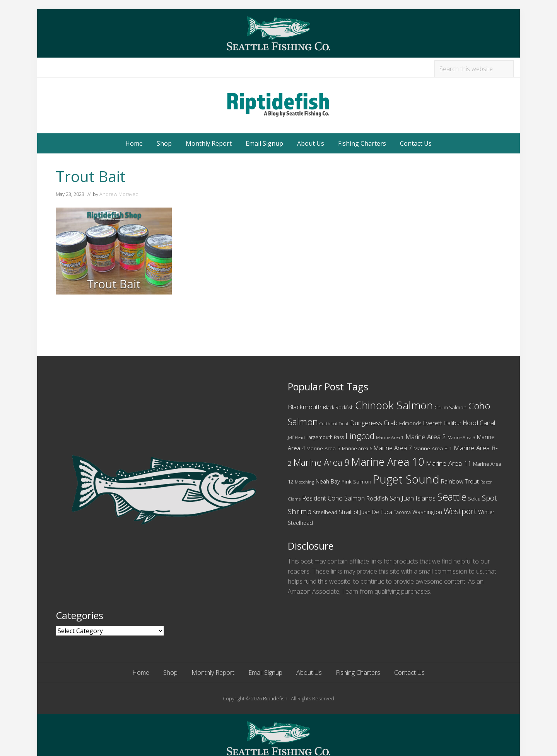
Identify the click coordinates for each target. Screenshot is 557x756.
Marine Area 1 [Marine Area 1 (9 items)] (390, 437)
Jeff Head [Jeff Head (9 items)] (296, 437)
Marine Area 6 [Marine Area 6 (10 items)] (357, 449)
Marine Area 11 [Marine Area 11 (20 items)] (449, 463)
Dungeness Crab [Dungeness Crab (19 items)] (374, 423)
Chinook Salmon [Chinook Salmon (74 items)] (394, 405)
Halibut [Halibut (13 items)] (453, 423)
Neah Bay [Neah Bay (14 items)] (328, 481)
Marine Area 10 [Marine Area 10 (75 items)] (388, 462)
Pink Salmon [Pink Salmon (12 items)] (356, 482)
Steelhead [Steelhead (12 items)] (325, 512)
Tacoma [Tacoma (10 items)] (402, 512)
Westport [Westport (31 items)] (460, 511)
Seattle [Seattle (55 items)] (452, 497)
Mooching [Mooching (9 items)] (304, 482)
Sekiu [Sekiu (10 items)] (474, 499)
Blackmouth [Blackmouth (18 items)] (305, 407)
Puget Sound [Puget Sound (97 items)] (406, 479)
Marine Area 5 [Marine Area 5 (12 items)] (323, 448)
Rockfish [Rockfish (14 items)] (377, 498)
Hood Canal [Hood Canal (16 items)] (479, 423)
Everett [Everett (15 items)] (433, 423)
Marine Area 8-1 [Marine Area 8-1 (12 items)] (433, 448)
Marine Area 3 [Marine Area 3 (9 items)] (461, 437)
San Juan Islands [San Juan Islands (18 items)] (413, 498)
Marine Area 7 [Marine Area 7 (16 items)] (393, 448)
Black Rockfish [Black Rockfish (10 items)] (338, 408)
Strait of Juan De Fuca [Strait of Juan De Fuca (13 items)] (366, 512)
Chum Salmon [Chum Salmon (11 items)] (450, 407)
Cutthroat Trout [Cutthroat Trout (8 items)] (334, 424)
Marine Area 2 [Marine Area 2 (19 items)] (426, 437)
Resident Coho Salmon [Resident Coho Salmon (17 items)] (333, 498)
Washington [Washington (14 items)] (427, 512)
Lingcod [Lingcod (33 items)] (360, 436)
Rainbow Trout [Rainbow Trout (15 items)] (460, 481)
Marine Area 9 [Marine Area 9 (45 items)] (321, 462)
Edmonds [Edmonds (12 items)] (410, 423)
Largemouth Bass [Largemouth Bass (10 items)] (325, 437)
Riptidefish (275, 698)
